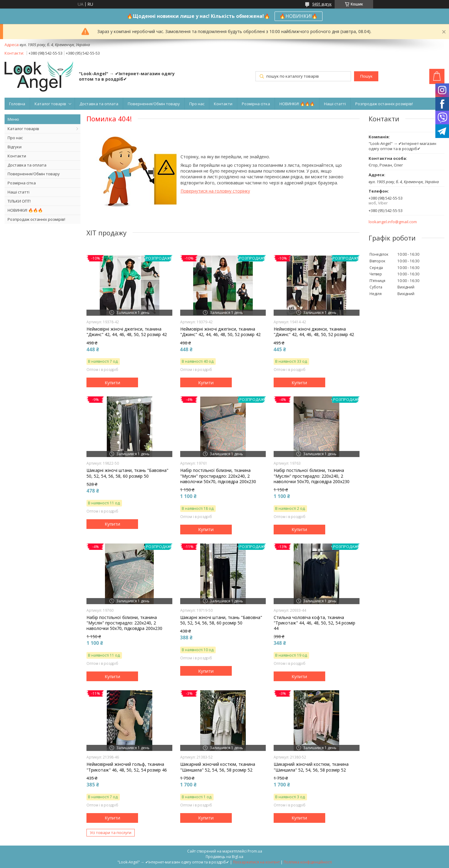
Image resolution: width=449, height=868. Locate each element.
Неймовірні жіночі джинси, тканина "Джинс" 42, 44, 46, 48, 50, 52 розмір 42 (314, 332)
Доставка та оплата (99, 104)
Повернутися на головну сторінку (215, 191)
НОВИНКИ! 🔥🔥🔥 (297, 104)
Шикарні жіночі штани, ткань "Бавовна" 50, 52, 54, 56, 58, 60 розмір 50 (127, 473)
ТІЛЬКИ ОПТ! (19, 201)
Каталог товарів (50, 104)
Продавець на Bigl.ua (224, 857)
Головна (17, 104)
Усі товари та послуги (111, 833)
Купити (112, 382)
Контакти (223, 104)
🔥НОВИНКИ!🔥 (299, 16)
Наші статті (335, 104)
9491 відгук (322, 4)
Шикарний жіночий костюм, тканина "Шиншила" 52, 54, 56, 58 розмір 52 (218, 767)
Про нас (197, 104)
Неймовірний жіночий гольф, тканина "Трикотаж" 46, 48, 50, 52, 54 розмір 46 (127, 767)
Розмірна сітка (256, 104)
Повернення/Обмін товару (154, 104)
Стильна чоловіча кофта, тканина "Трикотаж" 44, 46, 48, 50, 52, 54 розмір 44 (314, 623)
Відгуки (15, 147)
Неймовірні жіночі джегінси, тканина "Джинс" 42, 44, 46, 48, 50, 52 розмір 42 (127, 332)
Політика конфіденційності (308, 862)
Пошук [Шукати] (366, 76)
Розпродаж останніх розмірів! (384, 104)
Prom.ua (255, 851)
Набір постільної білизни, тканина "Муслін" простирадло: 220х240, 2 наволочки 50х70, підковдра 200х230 (218, 476)
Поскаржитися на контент (256, 862)
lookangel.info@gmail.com (393, 222)
